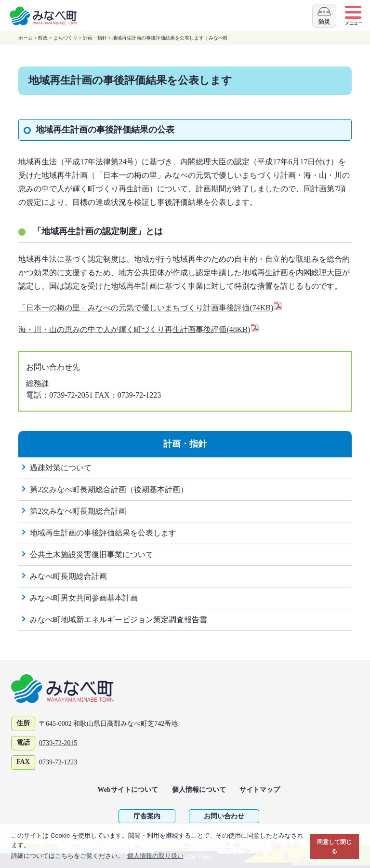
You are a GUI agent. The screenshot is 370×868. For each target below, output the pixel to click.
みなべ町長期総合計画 (68, 576)
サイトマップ (260, 790)
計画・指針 (95, 38)
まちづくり (66, 38)
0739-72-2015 (58, 743)
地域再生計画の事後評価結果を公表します (103, 533)
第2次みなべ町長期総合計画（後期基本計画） (109, 489)
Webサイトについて (128, 790)
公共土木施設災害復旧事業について (92, 554)
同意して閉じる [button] (334, 847)
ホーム (26, 38)
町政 (43, 38)
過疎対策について (61, 468)
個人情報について (199, 790)
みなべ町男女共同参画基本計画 (84, 598)
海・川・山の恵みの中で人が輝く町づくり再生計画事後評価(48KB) (139, 329)
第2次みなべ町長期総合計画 (78, 511)
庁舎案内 (147, 816)
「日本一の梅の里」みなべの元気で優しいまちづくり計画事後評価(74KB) (151, 308)
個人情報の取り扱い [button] (155, 856)
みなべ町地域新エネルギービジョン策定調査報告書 (119, 620)
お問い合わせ (224, 816)
